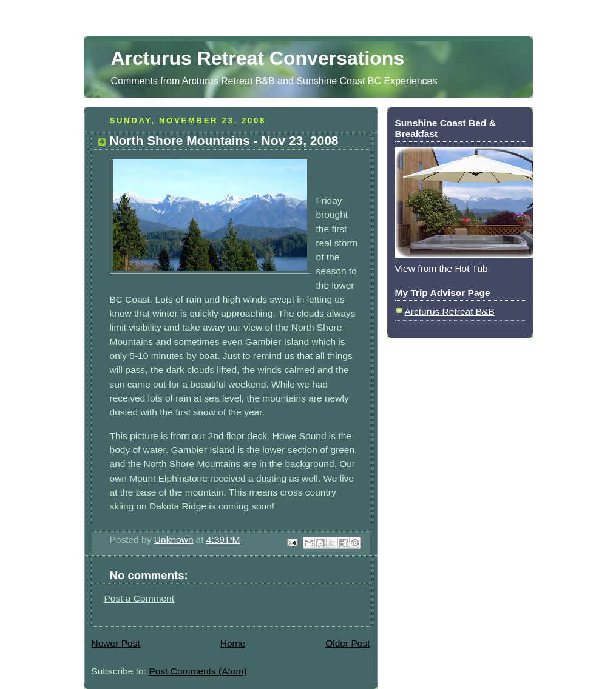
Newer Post (116, 643)
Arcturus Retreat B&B (450, 311)
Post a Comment (140, 598)
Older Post (347, 643)
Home (233, 643)
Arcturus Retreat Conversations (258, 58)
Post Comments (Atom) (198, 671)
